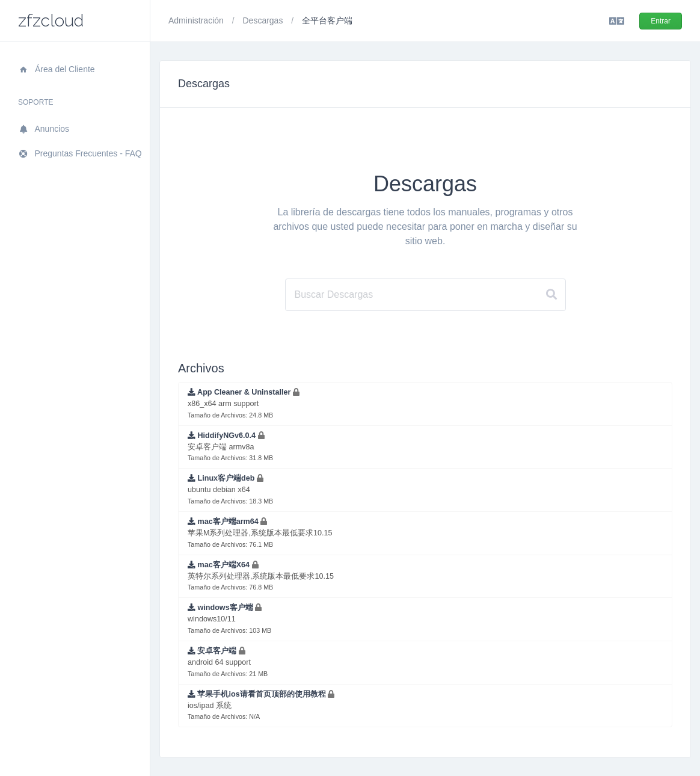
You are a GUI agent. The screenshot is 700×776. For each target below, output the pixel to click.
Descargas (264, 20)
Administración (197, 20)
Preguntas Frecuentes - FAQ (80, 153)
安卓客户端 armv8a (230, 447)
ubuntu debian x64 (230, 489)
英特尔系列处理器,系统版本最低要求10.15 (261, 576)
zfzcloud (51, 21)
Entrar (661, 21)
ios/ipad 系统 (261, 705)
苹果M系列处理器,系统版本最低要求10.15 (260, 533)
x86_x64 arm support (244, 403)
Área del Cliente (57, 69)
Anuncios (44, 129)
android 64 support (228, 662)
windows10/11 (229, 619)
